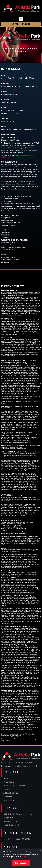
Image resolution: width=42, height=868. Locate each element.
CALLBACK (21, 24)
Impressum (8, 797)
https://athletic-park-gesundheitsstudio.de (19, 129)
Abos (6, 778)
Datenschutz (9, 800)
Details (24, 857)
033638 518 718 (8, 121)
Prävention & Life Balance (15, 786)
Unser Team (9, 782)
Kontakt (7, 789)
